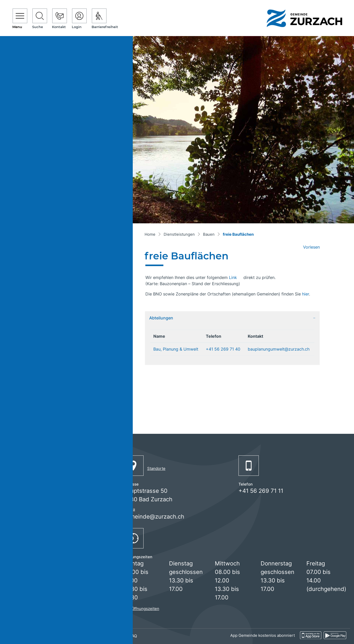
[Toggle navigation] (20, 19)
